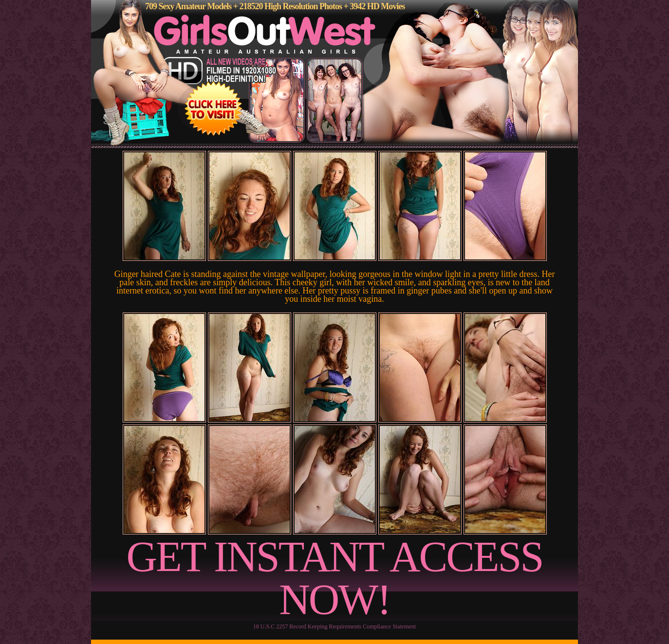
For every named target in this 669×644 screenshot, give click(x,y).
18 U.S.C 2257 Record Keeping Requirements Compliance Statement (334, 626)
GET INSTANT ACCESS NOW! (335, 578)
